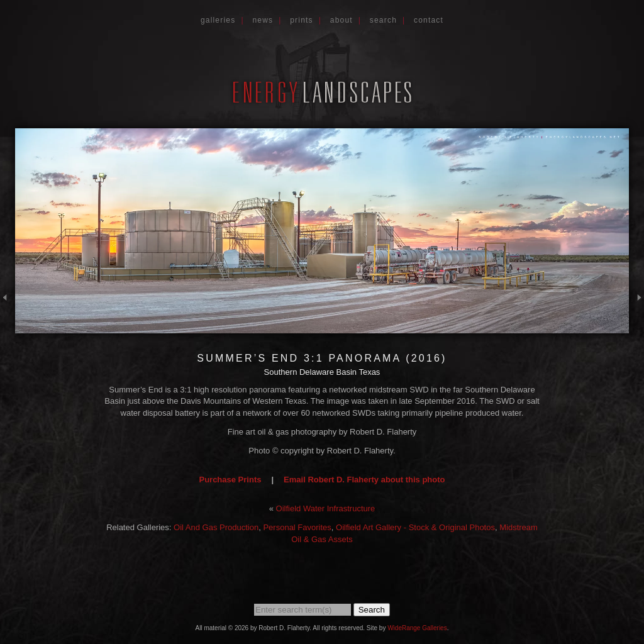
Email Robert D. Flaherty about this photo (364, 480)
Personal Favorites (297, 527)
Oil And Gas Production (216, 527)
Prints (302, 20)
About (341, 20)
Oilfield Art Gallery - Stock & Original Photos (415, 527)
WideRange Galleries (417, 628)
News (263, 20)
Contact (429, 20)
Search (383, 20)
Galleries (218, 20)
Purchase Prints (230, 480)
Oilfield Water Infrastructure (326, 508)
